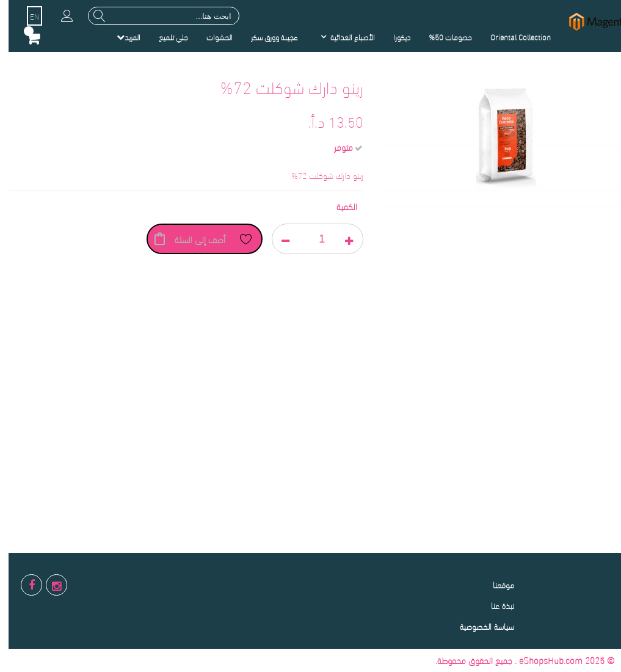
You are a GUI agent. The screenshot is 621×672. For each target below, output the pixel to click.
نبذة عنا (494, 605)
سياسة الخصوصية (478, 626)
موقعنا (495, 584)
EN (26, 16)
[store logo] (591, 22)
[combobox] (155, 16)
